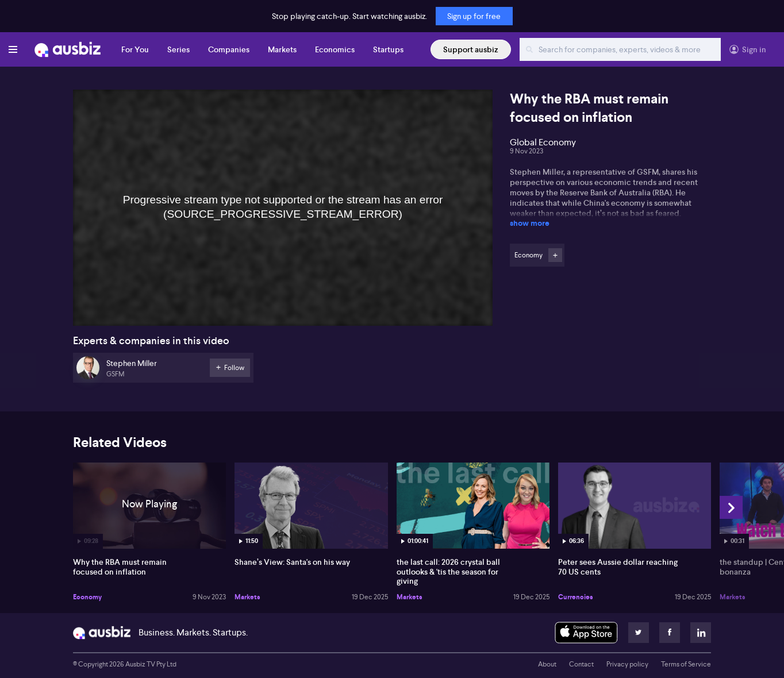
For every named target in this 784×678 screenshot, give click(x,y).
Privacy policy (627, 664)
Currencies (576, 597)
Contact (581, 664)
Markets (282, 49)
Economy (87, 597)
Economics (335, 49)
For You (135, 49)
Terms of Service (686, 664)
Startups (388, 49)
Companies (229, 49)
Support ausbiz (471, 49)
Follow (555, 255)
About (547, 664)
